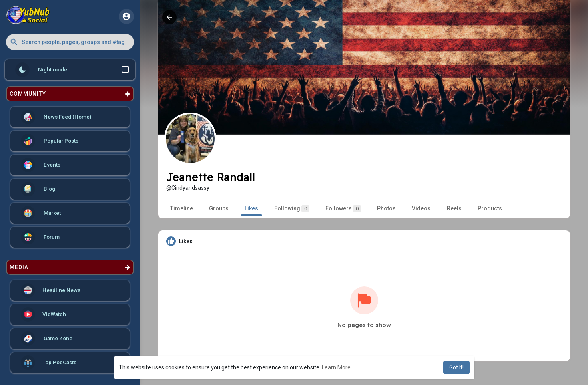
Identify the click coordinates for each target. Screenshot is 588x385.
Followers (343, 209)
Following (292, 209)
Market (41, 213)
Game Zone (47, 339)
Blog (38, 189)
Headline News (51, 290)
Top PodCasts (49, 363)
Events (41, 165)
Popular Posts (50, 141)
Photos (386, 208)
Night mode (72, 70)
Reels (454, 208)
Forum (40, 237)
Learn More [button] (336, 367)
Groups (219, 208)
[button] (70, 42)
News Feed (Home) (56, 117)
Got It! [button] (456, 367)
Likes (251, 208)
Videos (421, 208)
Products (490, 208)
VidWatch (43, 314)
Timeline (182, 208)
